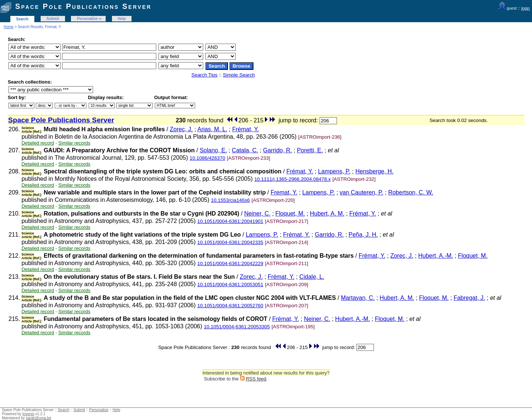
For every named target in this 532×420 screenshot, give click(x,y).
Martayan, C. (358, 298)
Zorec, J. (181, 129)
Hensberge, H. (374, 171)
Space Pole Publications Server (83, 6)
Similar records (74, 143)
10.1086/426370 (207, 158)
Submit (53, 19)
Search (22, 19)
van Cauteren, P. (361, 192)
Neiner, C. (257, 214)
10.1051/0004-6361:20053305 (237, 327)
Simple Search (239, 75)
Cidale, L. (312, 277)
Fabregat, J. (469, 298)
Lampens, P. (334, 171)
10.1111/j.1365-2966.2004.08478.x (292, 179)
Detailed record (38, 143)
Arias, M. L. (212, 129)
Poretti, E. (310, 150)
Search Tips (204, 75)
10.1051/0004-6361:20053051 (230, 284)
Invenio (28, 414)
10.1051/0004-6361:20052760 (230, 306)
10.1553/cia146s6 (230, 200)
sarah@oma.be (39, 418)
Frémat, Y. (245, 129)
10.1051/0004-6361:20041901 (230, 221)
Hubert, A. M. (327, 214)
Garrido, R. (277, 150)
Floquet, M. (290, 214)
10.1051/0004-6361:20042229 (230, 263)
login (526, 8)
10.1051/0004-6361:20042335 (230, 242)
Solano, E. (213, 150)
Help (122, 19)
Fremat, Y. (284, 192)
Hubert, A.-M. (436, 256)
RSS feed (256, 379)
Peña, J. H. (363, 235)
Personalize (87, 19)
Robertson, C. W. (411, 192)
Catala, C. (245, 150)
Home (9, 27)
